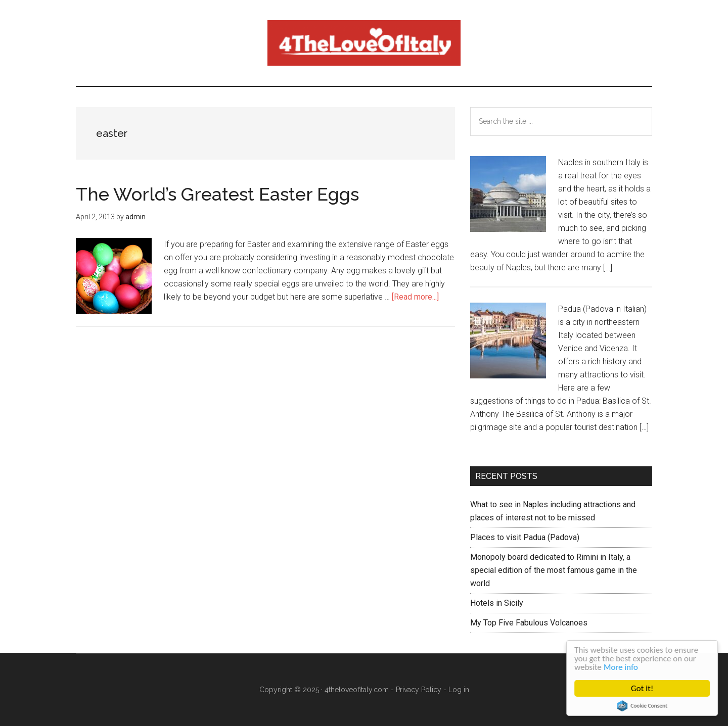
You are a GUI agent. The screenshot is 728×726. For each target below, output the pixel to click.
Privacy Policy (419, 690)
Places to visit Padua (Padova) (525, 537)
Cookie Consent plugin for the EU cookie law (643, 706)
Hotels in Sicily (497, 603)
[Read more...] (415, 297)
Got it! (643, 688)
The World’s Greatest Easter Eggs (217, 194)
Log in (459, 690)
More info (621, 667)
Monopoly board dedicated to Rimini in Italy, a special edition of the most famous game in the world (554, 570)
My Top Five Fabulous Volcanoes (529, 623)
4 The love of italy (364, 43)
